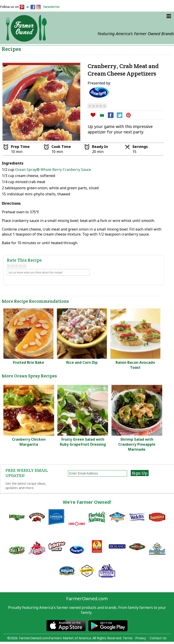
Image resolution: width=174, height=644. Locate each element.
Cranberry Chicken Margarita (29, 442)
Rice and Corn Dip (82, 362)
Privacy (141, 638)
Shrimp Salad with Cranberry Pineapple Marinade (137, 444)
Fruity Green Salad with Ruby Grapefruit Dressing (83, 442)
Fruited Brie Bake (29, 362)
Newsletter (52, 7)
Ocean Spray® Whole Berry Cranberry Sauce (53, 170)
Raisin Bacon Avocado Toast (135, 365)
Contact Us (158, 638)
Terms (128, 638)
